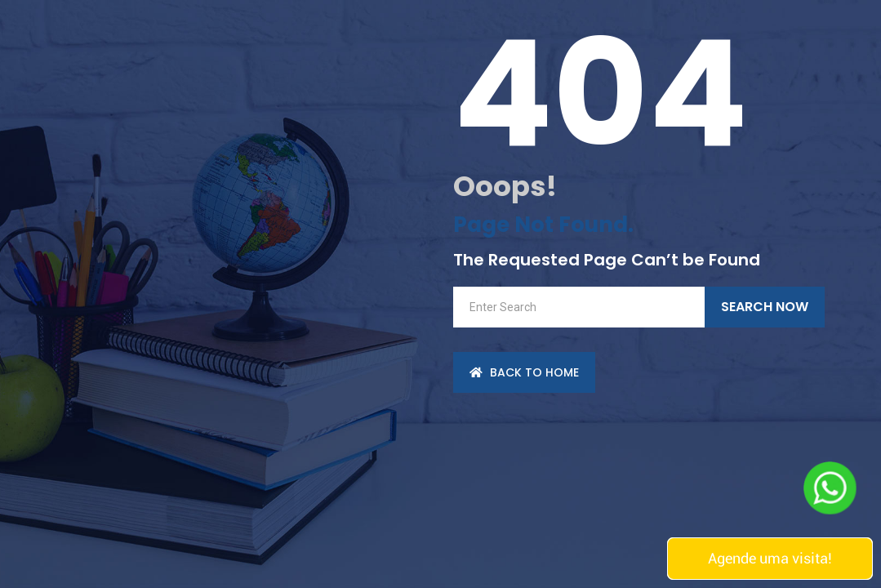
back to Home (524, 372)
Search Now (765, 307)
